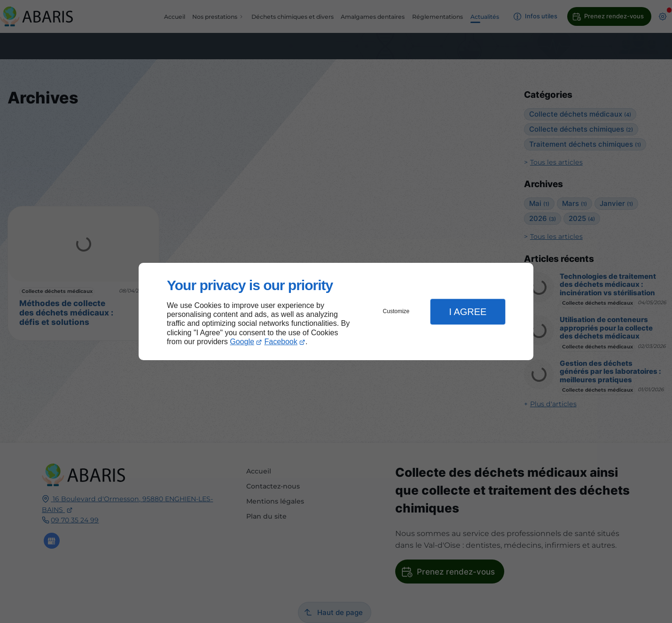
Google (242, 342)
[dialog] (336, 311)
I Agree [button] (468, 312)
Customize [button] (396, 311)
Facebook (281, 342)
